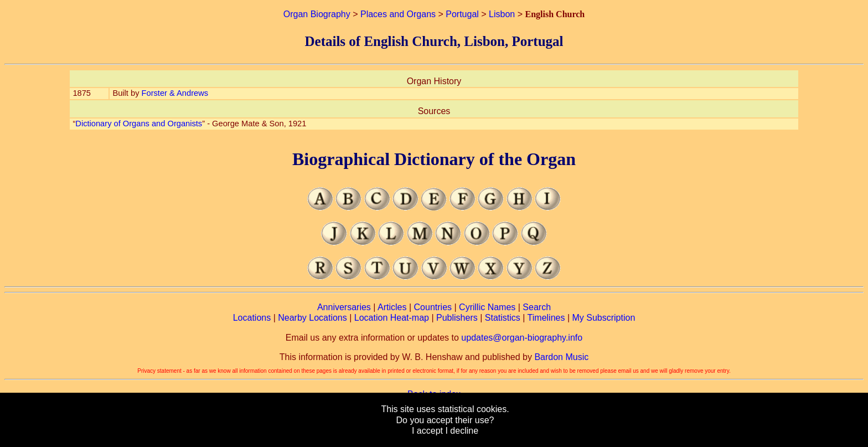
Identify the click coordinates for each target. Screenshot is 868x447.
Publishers (457, 318)
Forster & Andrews (175, 93)
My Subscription (603, 318)
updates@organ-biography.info (522, 338)
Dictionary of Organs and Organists (139, 124)
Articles (392, 307)
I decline (462, 431)
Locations (252, 318)
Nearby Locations (312, 318)
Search (537, 307)
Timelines (546, 318)
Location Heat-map (392, 318)
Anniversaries (344, 307)
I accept (427, 431)
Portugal (462, 14)
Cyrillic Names (487, 307)
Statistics (503, 318)
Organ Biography (317, 14)
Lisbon (502, 14)
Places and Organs (398, 14)
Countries (433, 307)
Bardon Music (561, 357)
